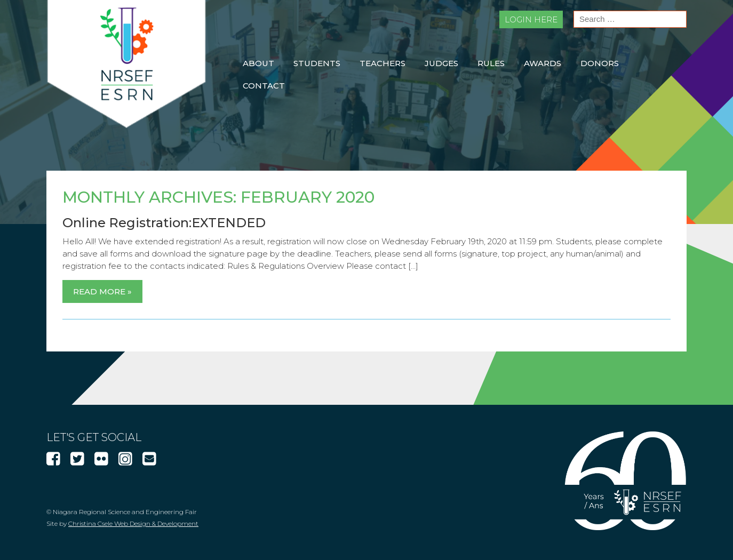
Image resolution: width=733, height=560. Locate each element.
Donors (600, 63)
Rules (491, 63)
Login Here (531, 19)
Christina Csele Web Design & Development (133, 523)
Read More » (102, 291)
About (258, 63)
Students (317, 63)
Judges (441, 63)
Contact (264, 86)
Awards (543, 63)
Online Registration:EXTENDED (164, 223)
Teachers (383, 63)
